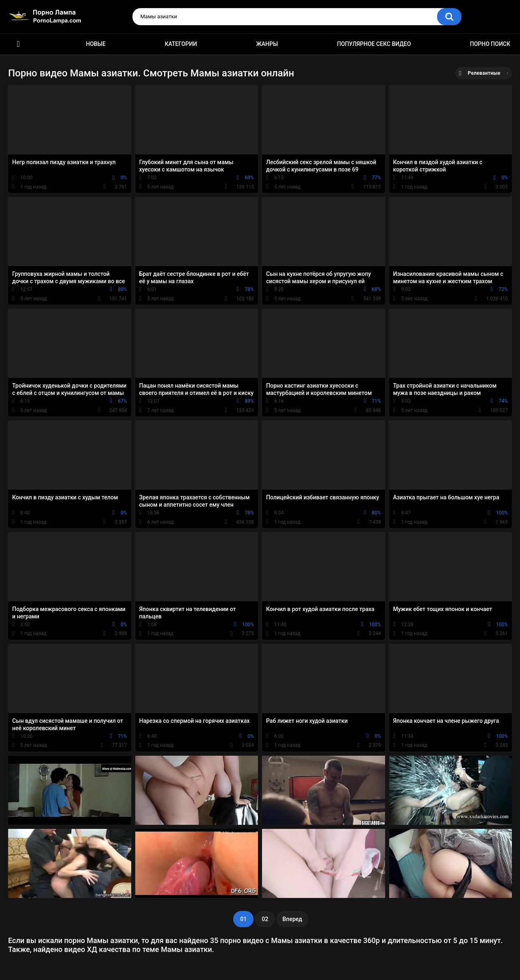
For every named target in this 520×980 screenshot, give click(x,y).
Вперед (292, 919)
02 (265, 919)
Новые (95, 44)
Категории (181, 44)
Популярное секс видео (374, 44)
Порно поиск (490, 44)
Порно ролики (18, 44)
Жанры (267, 44)
